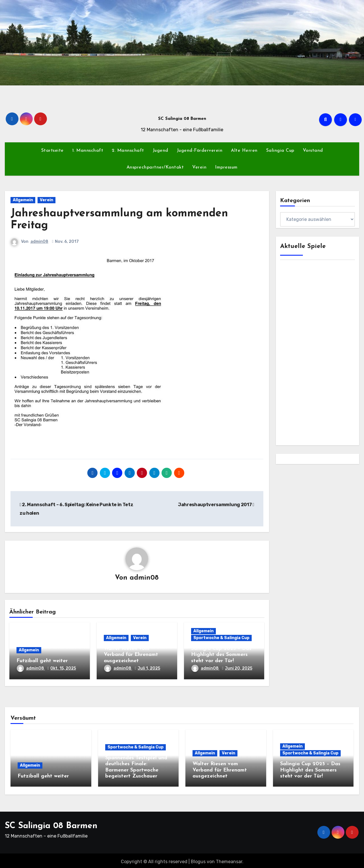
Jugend (161, 151)
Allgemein (23, 200)
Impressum (226, 167)
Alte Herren (244, 151)
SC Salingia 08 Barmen (182, 119)
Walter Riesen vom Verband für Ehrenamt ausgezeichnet (131, 655)
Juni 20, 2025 (239, 669)
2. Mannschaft (128, 151)
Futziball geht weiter (42, 661)
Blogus (198, 860)
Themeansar (229, 860)
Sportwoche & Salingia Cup (221, 638)
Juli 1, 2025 (149, 669)
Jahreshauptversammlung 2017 (216, 505)
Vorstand (313, 151)
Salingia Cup (280, 151)
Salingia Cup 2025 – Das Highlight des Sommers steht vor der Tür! (221, 655)
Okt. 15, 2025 (63, 669)
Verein (199, 167)
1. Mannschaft (88, 151)
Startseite (52, 151)
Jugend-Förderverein (200, 151)
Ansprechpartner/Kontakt (155, 167)
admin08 (39, 242)
